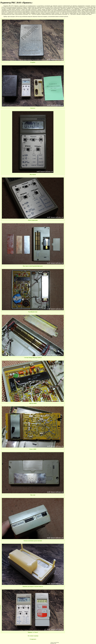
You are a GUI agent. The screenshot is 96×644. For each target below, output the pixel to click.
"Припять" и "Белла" (33, 632)
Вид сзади (33, 495)
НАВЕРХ (0, 607)
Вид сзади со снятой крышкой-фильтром (33, 266)
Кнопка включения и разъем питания (33, 541)
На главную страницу (33, 636)
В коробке (33, 62)
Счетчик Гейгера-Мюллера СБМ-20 (33, 358)
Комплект (33, 108)
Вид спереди (33, 174)
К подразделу (33, 639)
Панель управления (33, 220)
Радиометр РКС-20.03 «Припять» (17, 3)
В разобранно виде (33, 312)
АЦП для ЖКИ (33, 403)
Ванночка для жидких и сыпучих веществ (33, 587)
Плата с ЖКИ (33, 449)
